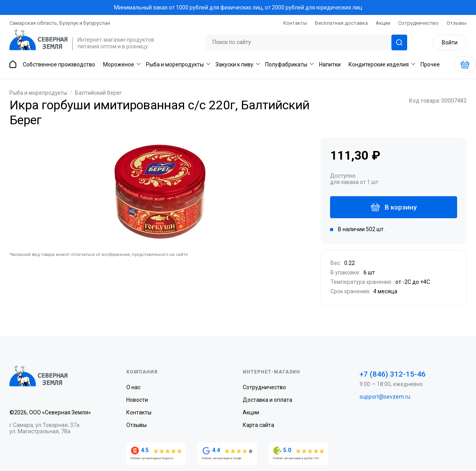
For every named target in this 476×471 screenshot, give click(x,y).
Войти (449, 42)
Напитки (330, 64)
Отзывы (457, 23)
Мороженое (119, 64)
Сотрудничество (418, 23)
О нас (133, 387)
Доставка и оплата (268, 400)
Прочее (430, 64)
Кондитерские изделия (379, 64)
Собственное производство (59, 64)
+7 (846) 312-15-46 (393, 374)
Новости (137, 400)
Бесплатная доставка (341, 23)
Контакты (295, 23)
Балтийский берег (99, 93)
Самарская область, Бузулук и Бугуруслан (60, 23)
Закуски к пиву (234, 64)
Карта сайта (258, 425)
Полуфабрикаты (286, 64)
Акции (383, 23)
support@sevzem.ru (385, 397)
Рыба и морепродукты (175, 64)
